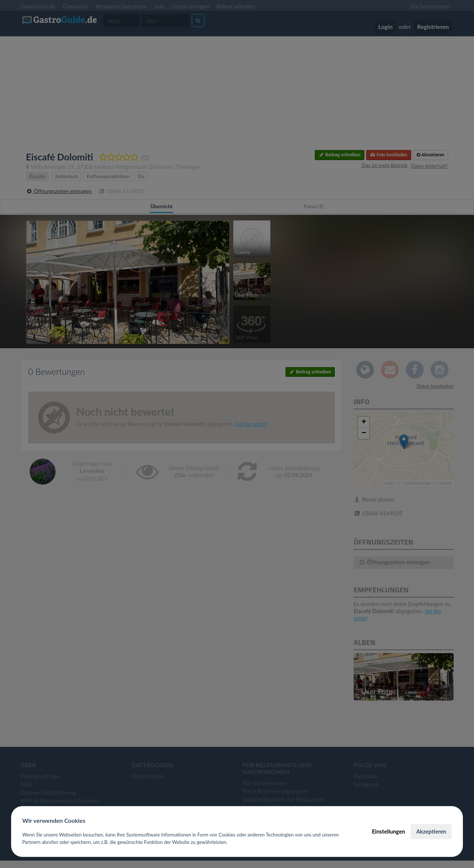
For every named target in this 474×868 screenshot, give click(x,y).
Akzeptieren (431, 831)
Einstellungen (388, 831)
